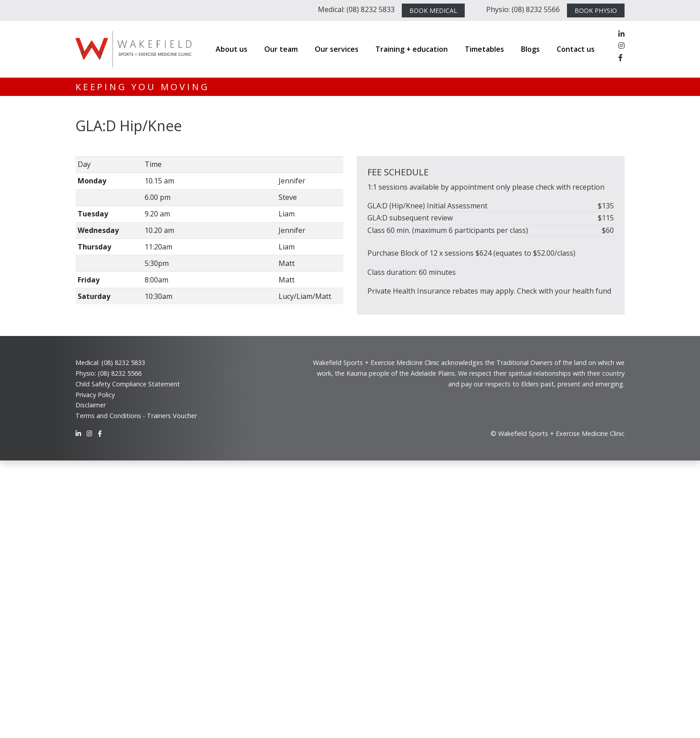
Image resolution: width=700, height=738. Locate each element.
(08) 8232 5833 (123, 363)
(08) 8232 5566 (120, 373)
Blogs (530, 49)
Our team (281, 49)
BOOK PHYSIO (596, 10)
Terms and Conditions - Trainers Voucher (136, 416)
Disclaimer (91, 405)
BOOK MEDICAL (433, 10)
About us (231, 49)
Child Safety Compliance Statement (128, 384)
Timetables (484, 49)
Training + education (412, 49)
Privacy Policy (95, 395)
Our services (337, 49)
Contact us (576, 49)
